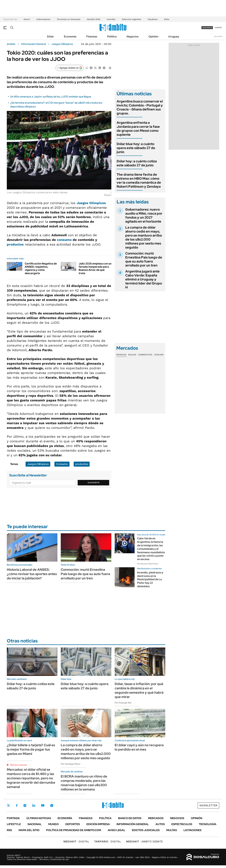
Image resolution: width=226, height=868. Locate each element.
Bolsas (132, 355)
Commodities (145, 355)
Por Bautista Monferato (148, 564)
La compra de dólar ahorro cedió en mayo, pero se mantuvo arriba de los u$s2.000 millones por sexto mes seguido (144, 237)
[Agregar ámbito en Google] (70, 68)
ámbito (11, 44)
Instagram (25, 805)
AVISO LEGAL (116, 830)
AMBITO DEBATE (144, 841)
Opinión (153, 37)
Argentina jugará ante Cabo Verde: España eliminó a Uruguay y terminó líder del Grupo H (144, 279)
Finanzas (92, 37)
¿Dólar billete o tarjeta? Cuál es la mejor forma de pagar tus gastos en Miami (31, 749)
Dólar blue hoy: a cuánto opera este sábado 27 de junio (136, 148)
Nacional (35, 824)
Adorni (27, 19)
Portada (13, 818)
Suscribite (94, 483)
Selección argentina (132, 19)
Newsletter (218, 36)
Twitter (8, 805)
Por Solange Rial (123, 703)
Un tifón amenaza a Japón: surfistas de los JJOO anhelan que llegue (51, 97)
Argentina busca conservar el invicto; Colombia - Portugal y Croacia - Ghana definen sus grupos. (140, 107)
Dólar (167, 19)
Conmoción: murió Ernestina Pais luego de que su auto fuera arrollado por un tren (144, 259)
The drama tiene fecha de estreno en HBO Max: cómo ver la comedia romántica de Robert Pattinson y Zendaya (139, 180)
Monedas (121, 355)
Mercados (156, 818)
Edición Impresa (98, 824)
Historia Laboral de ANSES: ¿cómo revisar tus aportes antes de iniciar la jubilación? (32, 574)
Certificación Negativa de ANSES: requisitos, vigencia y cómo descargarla (41, 268)
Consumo (62, 464)
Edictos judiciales (146, 830)
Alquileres (153, 19)
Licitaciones (192, 830)
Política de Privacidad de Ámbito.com (74, 830)
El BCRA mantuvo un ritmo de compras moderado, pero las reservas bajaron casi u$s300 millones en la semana (84, 783)
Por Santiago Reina (70, 764)
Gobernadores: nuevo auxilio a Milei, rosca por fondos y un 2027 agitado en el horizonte (144, 215)
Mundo (54, 824)
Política (112, 37)
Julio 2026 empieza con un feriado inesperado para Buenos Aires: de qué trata (95, 268)
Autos (160, 824)
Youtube (43, 805)
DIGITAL (76, 841)
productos (15, 244)
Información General (33, 44)
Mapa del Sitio (29, 830)
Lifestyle (14, 824)
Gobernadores (43, 19)
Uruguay (174, 37)
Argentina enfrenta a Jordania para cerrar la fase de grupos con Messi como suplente (138, 129)
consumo (64, 240)
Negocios (133, 37)
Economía (70, 37)
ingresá (218, 28)
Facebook (17, 805)
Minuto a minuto (19, 765)
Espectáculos (182, 824)
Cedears (159, 355)
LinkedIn (34, 805)
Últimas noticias (39, 818)
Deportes (73, 824)
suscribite (207, 28)
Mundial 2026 (94, 19)
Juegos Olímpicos (62, 44)
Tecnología (208, 824)
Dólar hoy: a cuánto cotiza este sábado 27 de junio (137, 163)
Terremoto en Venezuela (69, 19)
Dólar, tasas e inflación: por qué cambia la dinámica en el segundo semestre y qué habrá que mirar (139, 690)
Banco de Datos (130, 818)
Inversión (111, 19)
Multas (172, 830)
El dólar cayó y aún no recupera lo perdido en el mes (139, 747)
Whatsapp (52, 805)
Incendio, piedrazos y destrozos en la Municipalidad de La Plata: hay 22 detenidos (150, 579)
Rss (9, 830)
